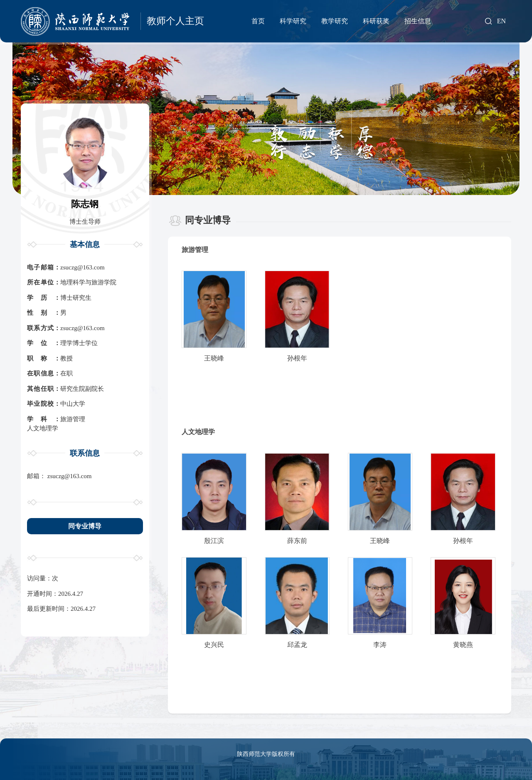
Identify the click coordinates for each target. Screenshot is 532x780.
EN (501, 21)
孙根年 (297, 358)
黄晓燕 (463, 645)
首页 (258, 21)
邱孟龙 (297, 645)
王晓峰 (214, 358)
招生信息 (418, 21)
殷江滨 (214, 541)
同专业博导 (85, 526)
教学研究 (335, 21)
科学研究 (293, 21)
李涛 (380, 645)
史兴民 (214, 645)
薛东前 (297, 541)
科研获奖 (376, 21)
